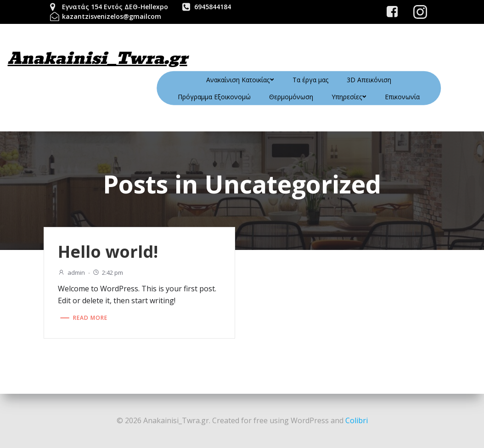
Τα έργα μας (310, 80)
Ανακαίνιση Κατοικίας (240, 80)
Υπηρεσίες (349, 97)
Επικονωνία (402, 97)
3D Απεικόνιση (369, 80)
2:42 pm (108, 272)
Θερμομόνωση (291, 97)
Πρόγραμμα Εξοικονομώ (214, 97)
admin (71, 272)
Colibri (357, 420)
